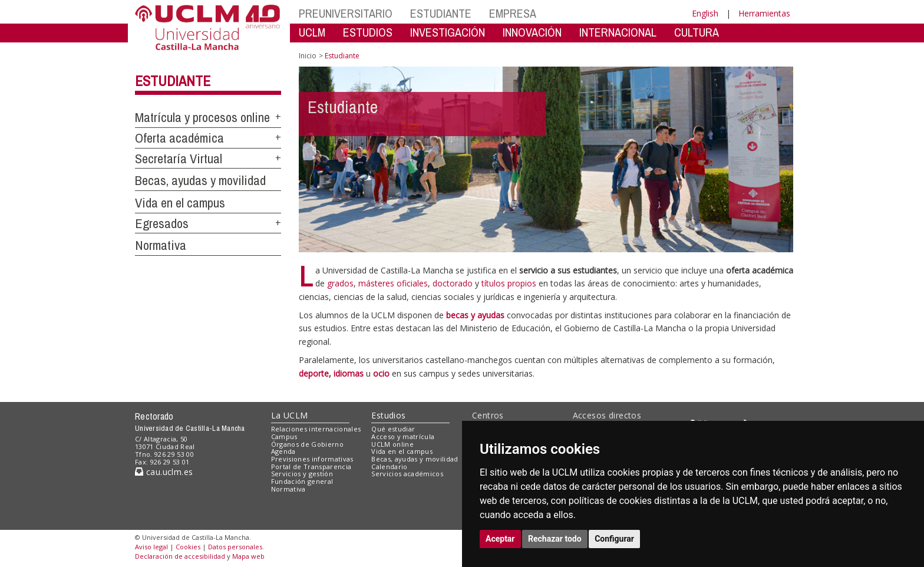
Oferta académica (179, 138)
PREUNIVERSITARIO (346, 13)
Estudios (388, 415)
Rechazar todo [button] (555, 539)
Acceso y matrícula (403, 436)
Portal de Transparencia (311, 467)
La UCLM (290, 415)
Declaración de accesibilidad (180, 556)
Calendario (389, 467)
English (705, 13)
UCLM (312, 32)
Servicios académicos (407, 474)
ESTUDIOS (368, 32)
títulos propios (510, 283)
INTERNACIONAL (618, 32)
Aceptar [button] (500, 539)
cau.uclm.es (164, 472)
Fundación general (302, 481)
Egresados (162, 223)
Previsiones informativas (312, 459)
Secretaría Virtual (179, 159)
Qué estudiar (393, 429)
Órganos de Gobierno (307, 444)
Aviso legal (151, 547)
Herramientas (764, 13)
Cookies (188, 547)
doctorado (453, 283)
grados (340, 283)
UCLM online (392, 444)
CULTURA (697, 32)
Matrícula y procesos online (202, 117)
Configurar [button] (614, 539)
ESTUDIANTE (441, 13)
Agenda (283, 451)
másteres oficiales (393, 283)
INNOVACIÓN (532, 32)
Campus (284, 436)
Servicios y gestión (302, 474)
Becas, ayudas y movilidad (200, 180)
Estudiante (173, 81)
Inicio (308, 56)
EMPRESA (513, 13)
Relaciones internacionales (316, 429)
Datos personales (235, 547)
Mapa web (248, 556)
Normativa (161, 245)
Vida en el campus (180, 203)
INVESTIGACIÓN (448, 32)
